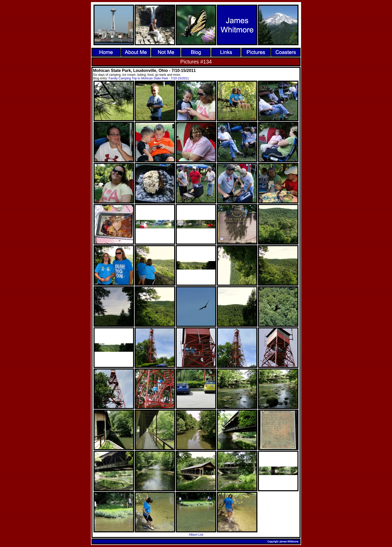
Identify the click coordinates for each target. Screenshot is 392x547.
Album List (196, 535)
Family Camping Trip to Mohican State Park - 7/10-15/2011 (149, 78)
